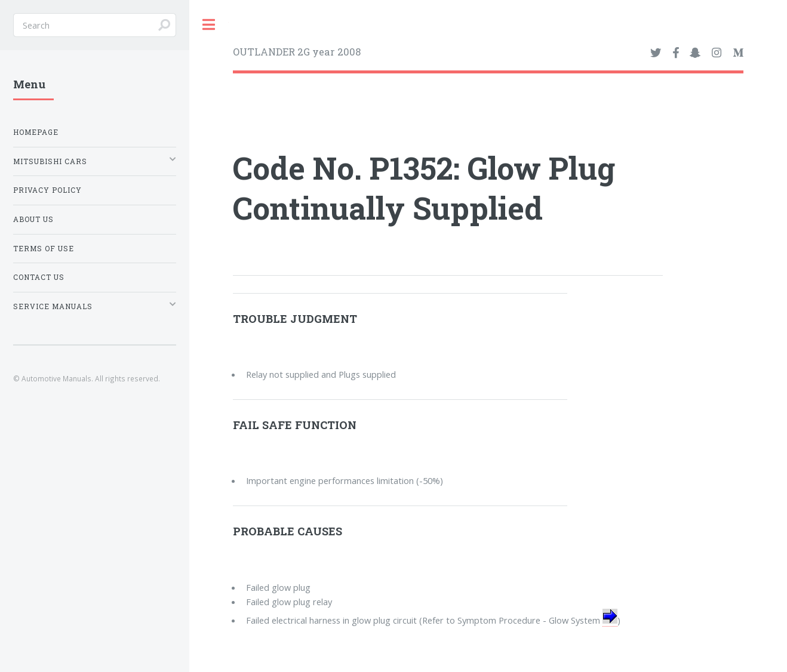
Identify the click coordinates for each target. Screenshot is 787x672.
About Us (33, 219)
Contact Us (39, 277)
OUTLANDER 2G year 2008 (297, 52)
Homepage (36, 132)
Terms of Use (44, 249)
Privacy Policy (47, 190)
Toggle (209, 25)
